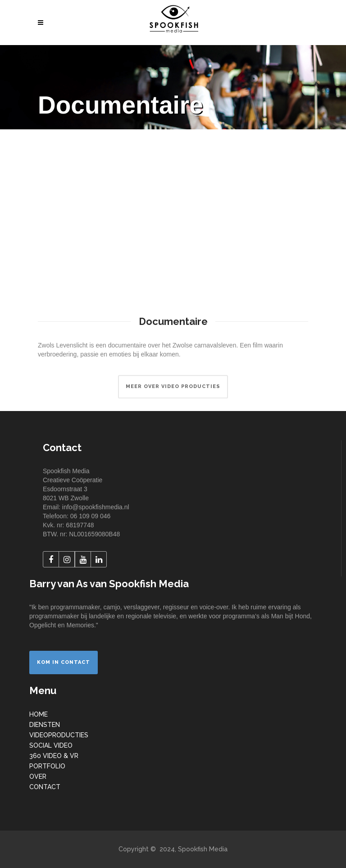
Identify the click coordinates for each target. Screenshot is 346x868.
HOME (39, 714)
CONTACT (45, 787)
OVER (38, 777)
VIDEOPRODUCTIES (59, 735)
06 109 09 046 (91, 516)
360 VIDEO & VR (54, 756)
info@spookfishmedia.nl (96, 507)
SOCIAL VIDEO (51, 745)
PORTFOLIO (47, 766)
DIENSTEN (45, 725)
